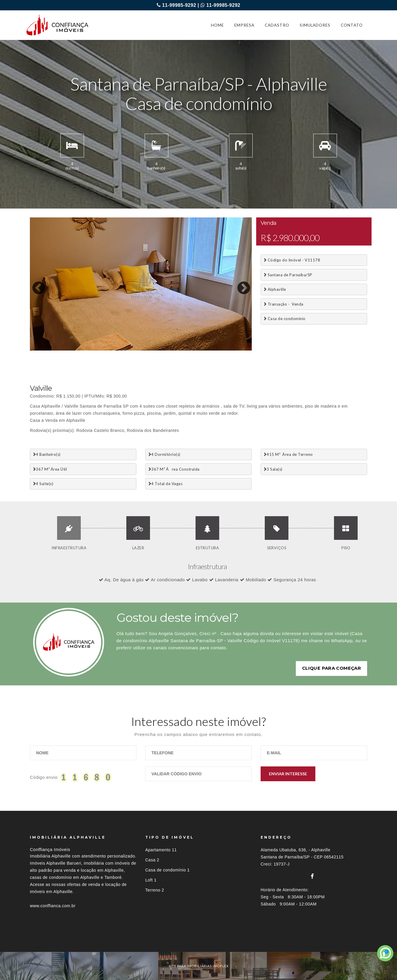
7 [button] (88, 349)
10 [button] (114, 349)
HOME (217, 25)
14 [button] (150, 349)
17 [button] (176, 349)
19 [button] (194, 349)
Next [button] (239, 284)
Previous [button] (34, 284)
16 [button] (167, 349)
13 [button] (141, 349)
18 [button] (185, 349)
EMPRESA (244, 25)
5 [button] (70, 349)
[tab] (198, 941)
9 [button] (105, 349)
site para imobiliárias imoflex (199, 966)
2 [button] (43, 349)
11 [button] (123, 349)
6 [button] (79, 349)
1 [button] (34, 349)
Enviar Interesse (288, 774)
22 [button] (221, 349)
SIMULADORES (315, 25)
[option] (141, 284)
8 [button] (96, 349)
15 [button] (159, 349)
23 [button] (230, 349)
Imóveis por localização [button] (54, 941)
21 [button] (212, 349)
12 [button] (132, 349)
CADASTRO (277, 25)
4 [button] (61, 349)
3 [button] (52, 349)
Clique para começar (331, 668)
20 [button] (203, 349)
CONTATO (352, 25)
